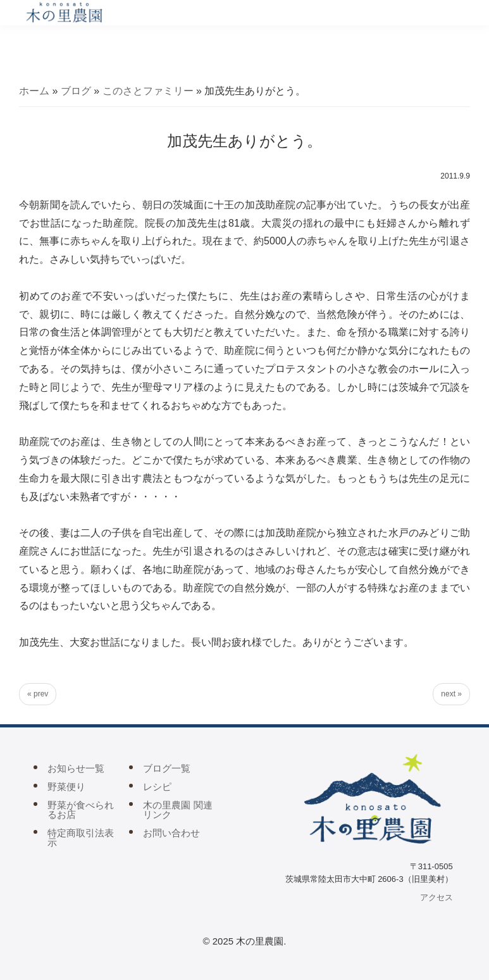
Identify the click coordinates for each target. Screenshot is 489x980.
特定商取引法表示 (81, 838)
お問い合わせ (171, 833)
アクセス (436, 897)
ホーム (34, 91)
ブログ (76, 91)
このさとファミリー (148, 91)
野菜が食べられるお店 (81, 810)
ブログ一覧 (167, 768)
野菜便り (66, 787)
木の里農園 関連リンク (177, 810)
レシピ (157, 787)
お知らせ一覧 (76, 768)
